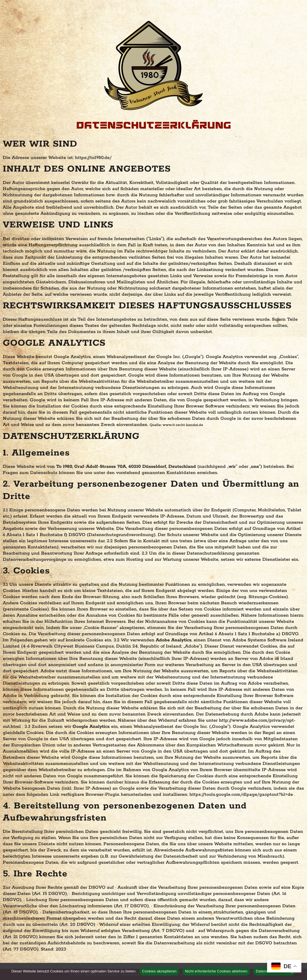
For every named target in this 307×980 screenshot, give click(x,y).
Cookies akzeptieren (159, 971)
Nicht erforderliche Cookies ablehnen (216, 971)
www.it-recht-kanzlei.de (183, 425)
